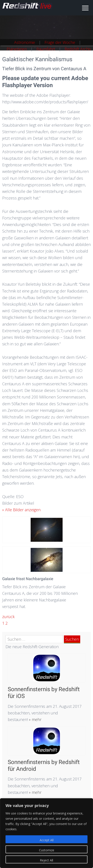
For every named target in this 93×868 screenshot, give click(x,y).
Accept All (47, 840)
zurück (8, 617)
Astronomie (25, 42)
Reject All (46, 860)
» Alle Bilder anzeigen (21, 510)
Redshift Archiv (78, 49)
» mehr (35, 719)
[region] (46, 833)
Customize (47, 850)
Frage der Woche (60, 42)
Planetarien (17, 49)
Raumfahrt (46, 49)
